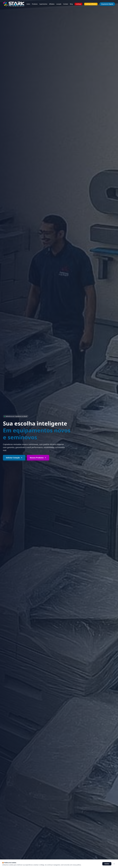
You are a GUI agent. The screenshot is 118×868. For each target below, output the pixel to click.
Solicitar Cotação (14, 458)
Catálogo (78, 4)
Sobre (28, 4)
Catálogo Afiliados (91, 4)
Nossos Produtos (38, 458)
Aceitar (107, 864)
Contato (66, 4)
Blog (71, 4)
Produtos (35, 4)
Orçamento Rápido (107, 4)
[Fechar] (114, 864)
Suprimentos (43, 4)
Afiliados (52, 4)
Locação (59, 4)
